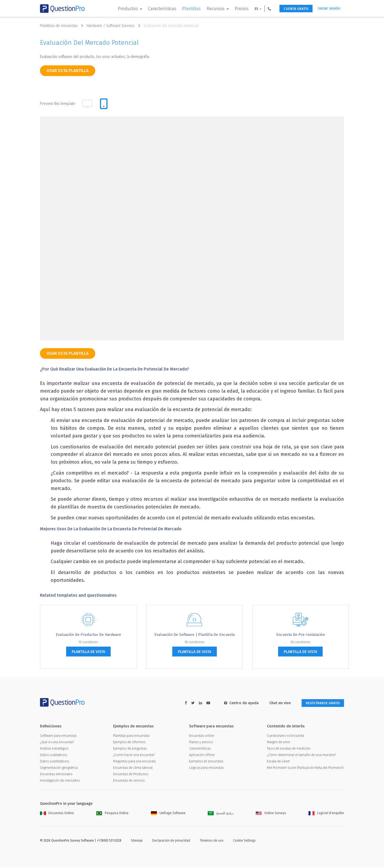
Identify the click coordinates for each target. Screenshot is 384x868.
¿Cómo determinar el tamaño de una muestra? (301, 755)
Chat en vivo (275, 703)
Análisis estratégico (54, 749)
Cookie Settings (244, 841)
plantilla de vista (88, 652)
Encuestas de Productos (131, 775)
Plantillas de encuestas (63, 26)
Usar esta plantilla (68, 71)
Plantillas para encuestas (131, 736)
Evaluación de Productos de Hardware (88, 635)
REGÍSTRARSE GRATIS (320, 703)
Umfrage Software (168, 814)
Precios (237, 9)
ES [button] (252, 9)
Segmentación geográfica (59, 768)
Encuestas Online (57, 814)
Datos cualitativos (53, 755)
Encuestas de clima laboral (133, 768)
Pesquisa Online (112, 814)
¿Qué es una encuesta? (57, 743)
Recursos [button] (212, 9)
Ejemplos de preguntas (130, 749)
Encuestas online (202, 736)
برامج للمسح (221, 814)
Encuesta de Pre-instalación (301, 635)
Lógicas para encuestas (206, 768)
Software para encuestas (58, 736)
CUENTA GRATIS (293, 9)
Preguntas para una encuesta (134, 762)
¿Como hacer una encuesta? (134, 755)
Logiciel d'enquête (326, 814)
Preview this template (58, 104)
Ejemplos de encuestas (206, 762)
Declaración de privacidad (171, 841)
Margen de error (279, 743)
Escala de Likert (278, 762)
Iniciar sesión (329, 8)
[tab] (104, 104)
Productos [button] (124, 9)
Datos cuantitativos (54, 762)
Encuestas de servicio (129, 781)
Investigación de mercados (60, 781)
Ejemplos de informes (129, 743)
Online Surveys (271, 814)
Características (158, 9)
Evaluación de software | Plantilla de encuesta (195, 635)
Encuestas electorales (56, 775)
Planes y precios (201, 743)
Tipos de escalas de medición (289, 749)
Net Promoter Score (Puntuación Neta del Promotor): (305, 768)
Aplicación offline (202, 755)
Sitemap (137, 841)
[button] (265, 9)
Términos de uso (212, 841)
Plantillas (187, 9)
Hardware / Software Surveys (115, 26)
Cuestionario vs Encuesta (285, 736)
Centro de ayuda (237, 703)
